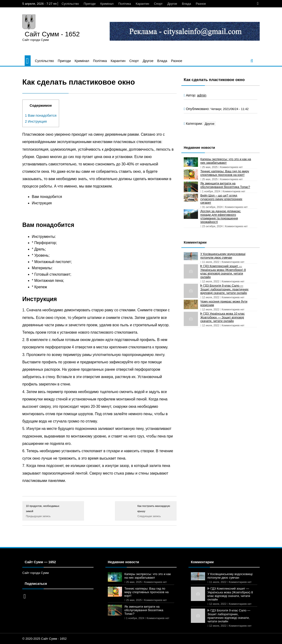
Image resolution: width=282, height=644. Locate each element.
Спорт (158, 4)
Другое (172, 4)
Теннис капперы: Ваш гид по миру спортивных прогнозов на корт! (225, 173)
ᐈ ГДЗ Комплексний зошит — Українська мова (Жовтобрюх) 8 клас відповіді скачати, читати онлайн (223, 272)
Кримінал (107, 4)
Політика (125, 4)
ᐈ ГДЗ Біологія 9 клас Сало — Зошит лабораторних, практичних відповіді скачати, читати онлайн (224, 289)
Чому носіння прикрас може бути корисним (224, 303)
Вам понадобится (41, 115)
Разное (201, 4)
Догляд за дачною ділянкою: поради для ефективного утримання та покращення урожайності (221, 216)
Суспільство (70, 4)
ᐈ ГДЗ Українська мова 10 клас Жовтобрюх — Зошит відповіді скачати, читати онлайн (223, 317)
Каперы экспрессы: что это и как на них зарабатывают (226, 161)
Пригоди (89, 4)
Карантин (143, 4)
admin (202, 95)
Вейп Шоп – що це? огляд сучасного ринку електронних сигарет (221, 199)
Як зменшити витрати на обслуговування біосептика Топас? (225, 185)
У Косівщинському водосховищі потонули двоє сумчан (223, 256)
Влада (186, 4)
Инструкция (36, 121)
